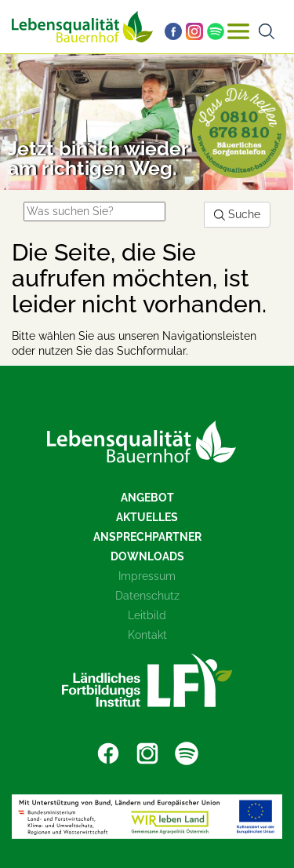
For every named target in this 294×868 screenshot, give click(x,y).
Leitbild (147, 615)
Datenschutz (147, 596)
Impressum (147, 576)
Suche (237, 214)
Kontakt (147, 635)
